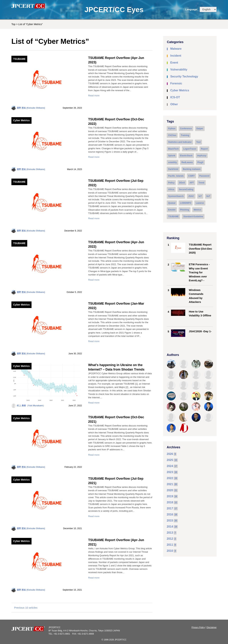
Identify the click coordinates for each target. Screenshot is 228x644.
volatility (173, 162)
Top (13, 24)
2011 (170, 545)
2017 (170, 508)
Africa (171, 189)
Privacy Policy (198, 627)
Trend (201, 183)
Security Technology (184, 76)
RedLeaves (187, 162)
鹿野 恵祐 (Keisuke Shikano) (31, 108)
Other (174, 104)
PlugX (200, 162)
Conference (186, 129)
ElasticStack (186, 156)
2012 (170, 539)
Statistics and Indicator (180, 142)
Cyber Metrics (21, 120)
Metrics (197, 210)
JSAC (191, 196)
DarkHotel (173, 169)
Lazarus (200, 203)
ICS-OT (175, 97)
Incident (176, 56)
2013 (170, 533)
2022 (170, 478)
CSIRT (191, 176)
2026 (170, 454)
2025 (170, 460)
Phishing (185, 210)
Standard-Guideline (193, 217)
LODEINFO (186, 203)
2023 (170, 472)
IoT (200, 196)
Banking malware (192, 169)
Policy (171, 183)
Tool (198, 142)
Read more (94, 96)
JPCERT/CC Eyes (114, 10)
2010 (170, 551)
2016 (170, 514)
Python (172, 129)
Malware (176, 49)
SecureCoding (186, 189)
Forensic (176, 83)
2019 (170, 496)
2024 (170, 466)
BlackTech (173, 149)
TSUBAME (19, 59)
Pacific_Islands (176, 176)
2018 (170, 502)
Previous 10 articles (26, 608)
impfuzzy (202, 156)
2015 (170, 521)
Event (174, 63)
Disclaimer (212, 627)
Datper (200, 129)
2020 (170, 490)
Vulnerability (179, 70)
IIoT (208, 196)
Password (204, 176)
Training (185, 135)
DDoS (182, 183)
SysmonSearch (176, 196)
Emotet (172, 210)
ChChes (172, 135)
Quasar (172, 203)
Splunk (172, 156)
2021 (170, 484)
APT (192, 183)
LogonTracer (190, 149)
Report (204, 149)
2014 (170, 527)
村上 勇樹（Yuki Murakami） (31, 406)
